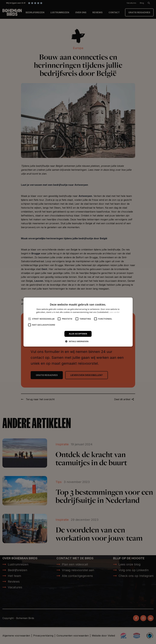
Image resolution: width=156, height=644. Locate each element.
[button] (78, 341)
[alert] (78, 322)
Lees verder (115, 312)
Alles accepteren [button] (78, 334)
